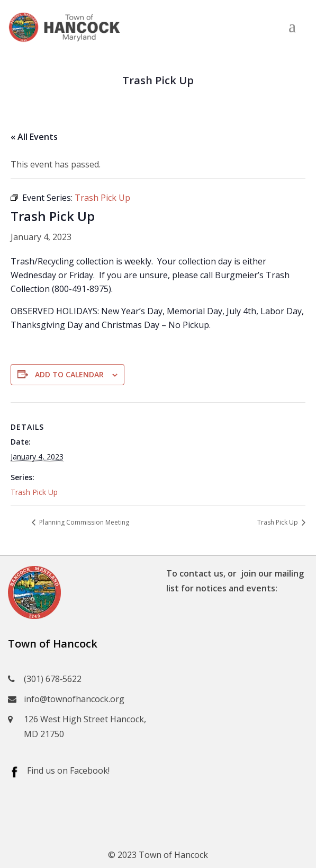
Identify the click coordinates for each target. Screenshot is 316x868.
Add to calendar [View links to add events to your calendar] (69, 374)
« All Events (34, 137)
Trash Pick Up (34, 492)
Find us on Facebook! (68, 770)
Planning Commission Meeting (83, 522)
